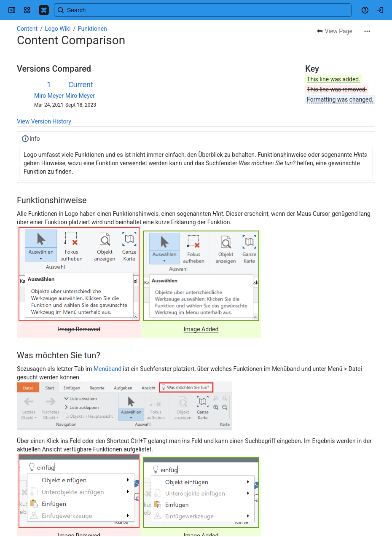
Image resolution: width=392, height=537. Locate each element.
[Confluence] (44, 10)
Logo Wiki (58, 29)
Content (27, 29)
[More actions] (367, 31)
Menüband (107, 369)
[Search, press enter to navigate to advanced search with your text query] (203, 10)
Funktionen (93, 29)
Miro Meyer (49, 96)
